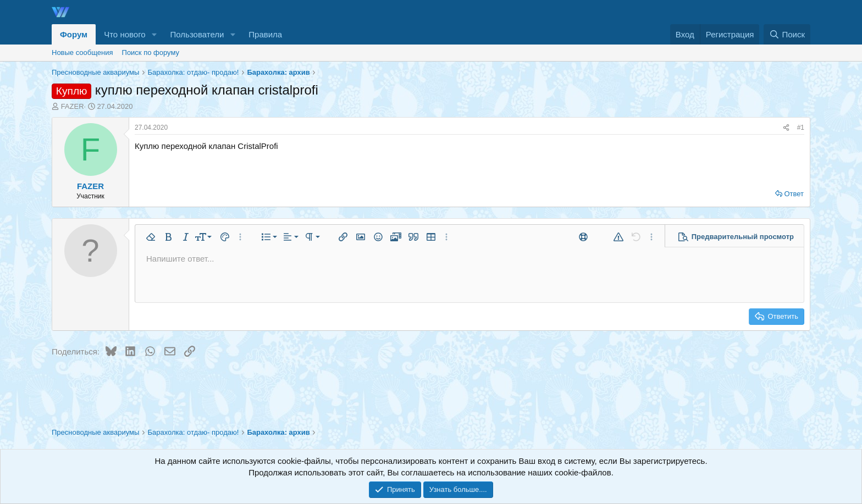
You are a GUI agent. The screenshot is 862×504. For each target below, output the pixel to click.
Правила (265, 34)
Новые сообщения (82, 52)
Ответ (794, 194)
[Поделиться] (786, 128)
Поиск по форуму (151, 52)
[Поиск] (787, 34)
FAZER (73, 106)
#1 (801, 128)
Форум (74, 34)
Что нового (125, 34)
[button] (154, 34)
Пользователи (197, 34)
